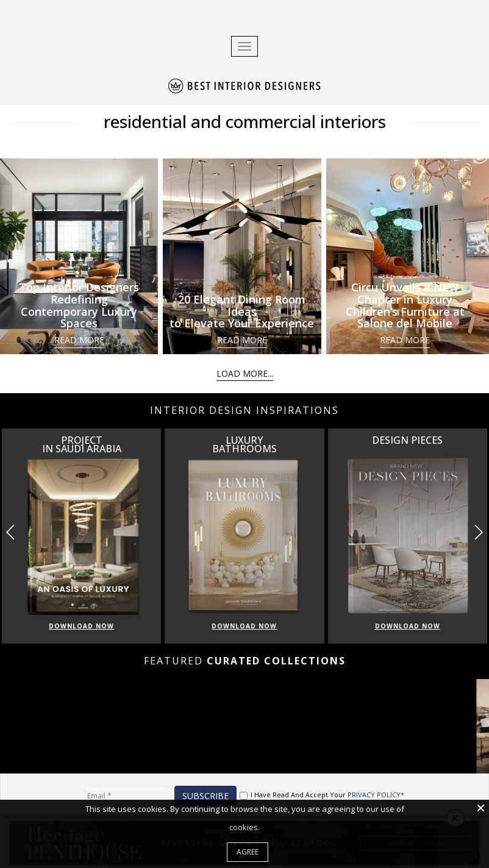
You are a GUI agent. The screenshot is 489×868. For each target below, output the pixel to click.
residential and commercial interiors (245, 121)
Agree (248, 852)
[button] (478, 532)
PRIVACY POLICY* (376, 795)
